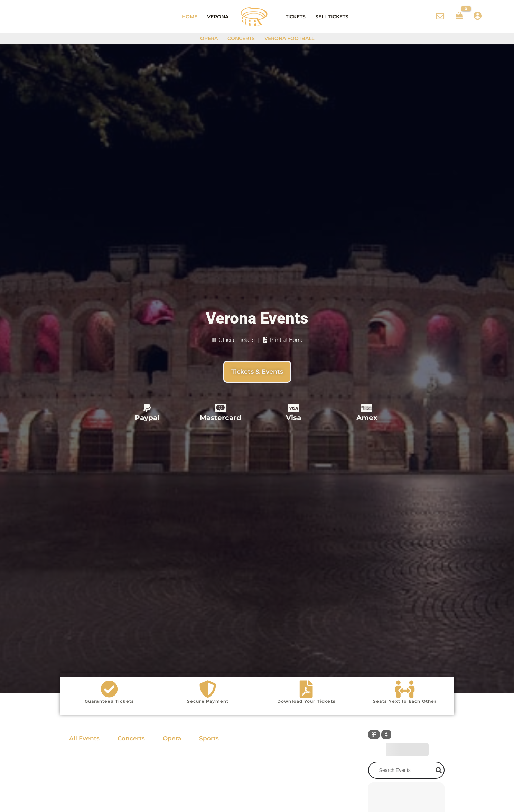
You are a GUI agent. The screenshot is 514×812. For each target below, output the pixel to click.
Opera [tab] (172, 738)
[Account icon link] (478, 16)
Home (190, 17)
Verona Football (289, 38)
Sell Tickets (332, 17)
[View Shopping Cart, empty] (459, 17)
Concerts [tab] (131, 738)
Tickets (296, 17)
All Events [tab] (84, 738)
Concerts (241, 38)
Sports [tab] (209, 738)
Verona (218, 17)
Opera (209, 38)
